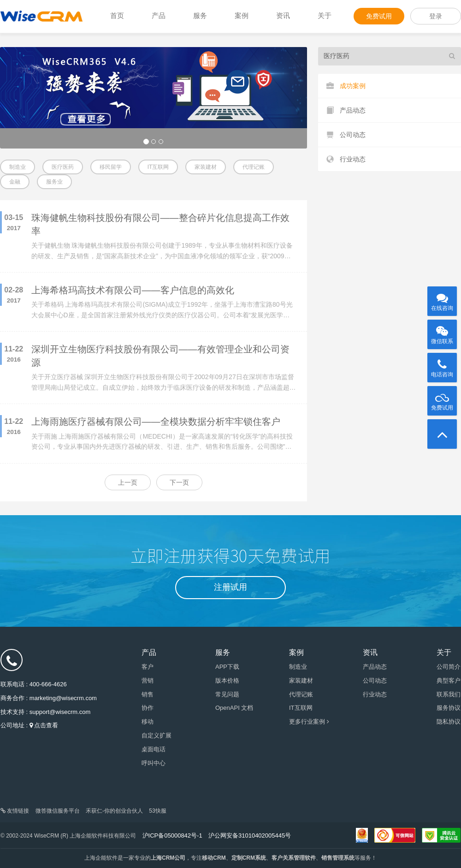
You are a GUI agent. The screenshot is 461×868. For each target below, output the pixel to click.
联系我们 (449, 694)
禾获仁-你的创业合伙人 (114, 811)
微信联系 (442, 332)
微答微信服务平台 (58, 811)
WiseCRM (41, 16)
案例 (242, 15)
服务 (200, 15)
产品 (159, 15)
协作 (148, 708)
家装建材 (206, 167)
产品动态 (346, 110)
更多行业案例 (309, 722)
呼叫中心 (154, 763)
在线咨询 (442, 299)
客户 (148, 667)
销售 (148, 694)
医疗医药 (63, 167)
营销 (148, 681)
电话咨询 (442, 365)
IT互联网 (158, 167)
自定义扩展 (157, 735)
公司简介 (449, 667)
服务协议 (449, 708)
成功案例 (346, 86)
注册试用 (230, 587)
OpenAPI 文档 (234, 708)
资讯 (283, 15)
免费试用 (379, 16)
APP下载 (227, 667)
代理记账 (254, 167)
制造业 (18, 167)
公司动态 (346, 135)
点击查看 (46, 725)
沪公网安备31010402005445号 (250, 835)
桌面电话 (154, 749)
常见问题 (227, 694)
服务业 (54, 182)
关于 (325, 15)
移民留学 (111, 167)
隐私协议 (449, 722)
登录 (436, 16)
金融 (15, 182)
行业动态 (346, 159)
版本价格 (227, 681)
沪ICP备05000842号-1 (172, 835)
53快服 (157, 811)
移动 (148, 722)
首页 (117, 15)
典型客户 (449, 681)
